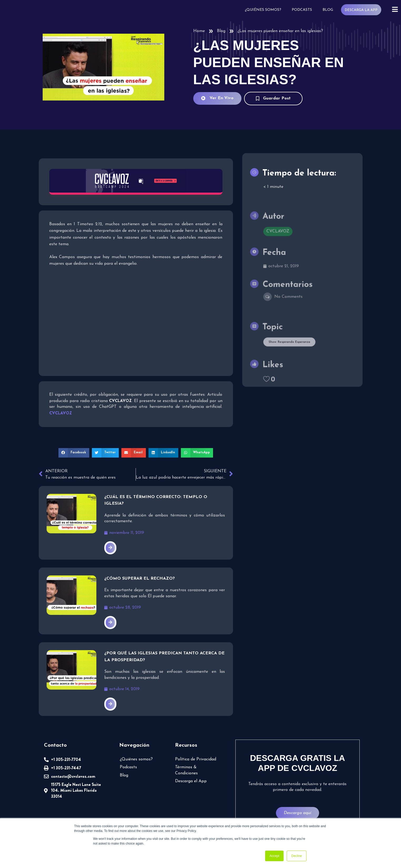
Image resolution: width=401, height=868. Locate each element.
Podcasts (302, 10)
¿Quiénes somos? (263, 10)
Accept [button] (274, 856)
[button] (74, 453)
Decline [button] (296, 856)
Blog (328, 10)
